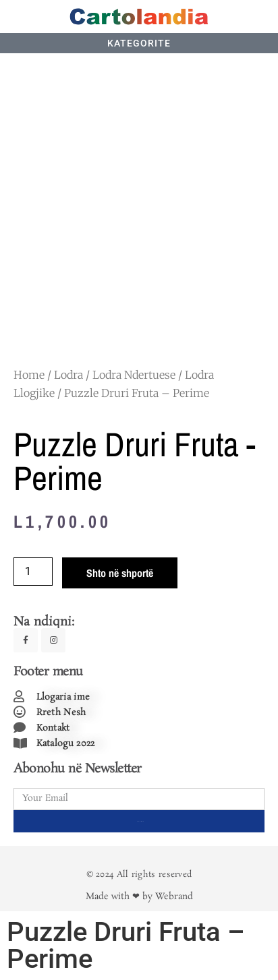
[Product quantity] (33, 572)
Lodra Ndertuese (134, 375)
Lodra (68, 375)
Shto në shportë (120, 573)
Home (29, 375)
